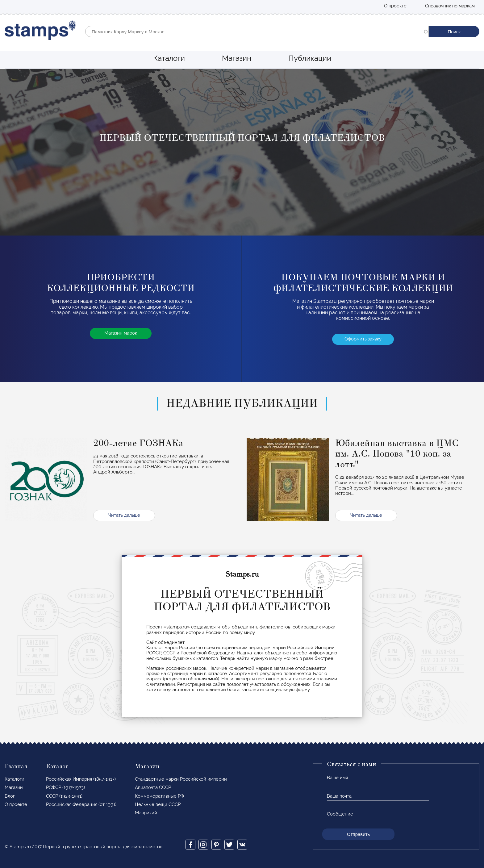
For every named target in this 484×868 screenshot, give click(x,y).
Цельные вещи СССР (158, 804)
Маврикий (146, 813)
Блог (10, 796)
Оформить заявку (363, 339)
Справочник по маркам (450, 6)
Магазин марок (121, 333)
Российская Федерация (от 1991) (81, 804)
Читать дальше (124, 515)
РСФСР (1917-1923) (65, 787)
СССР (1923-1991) (64, 796)
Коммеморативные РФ (159, 796)
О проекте (395, 6)
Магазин (237, 58)
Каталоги (169, 58)
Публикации (310, 58)
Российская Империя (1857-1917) (81, 779)
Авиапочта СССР (153, 787)
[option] (242, 152)
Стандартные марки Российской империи (181, 779)
